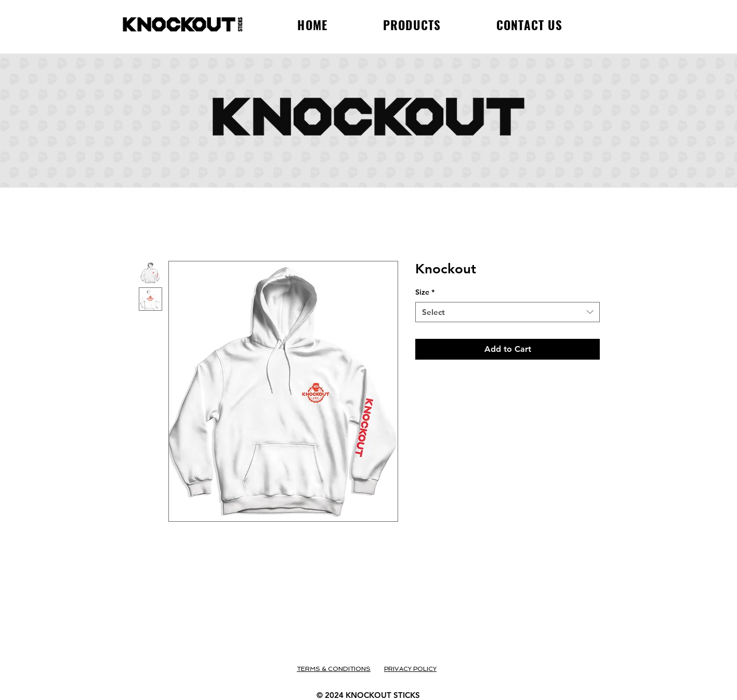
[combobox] (508, 312)
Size (425, 292)
